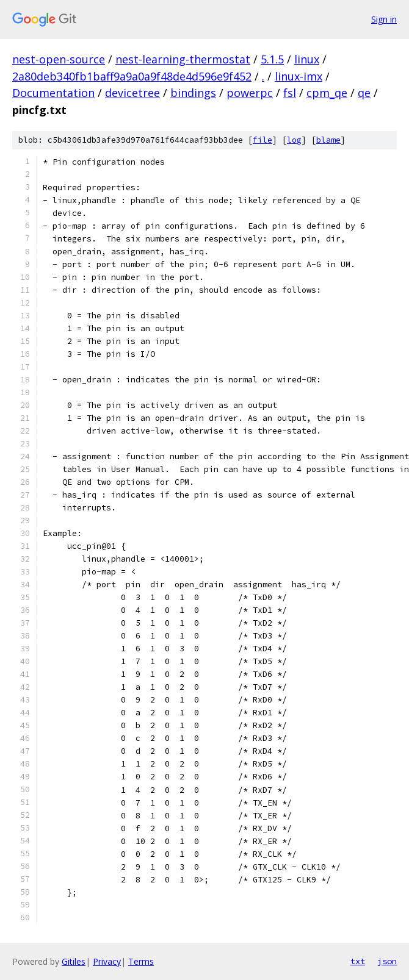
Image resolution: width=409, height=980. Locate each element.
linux (307, 59)
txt (358, 961)
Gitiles (74, 961)
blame (328, 140)
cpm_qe (327, 93)
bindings (193, 93)
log (294, 140)
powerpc (250, 93)
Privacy (107, 961)
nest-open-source (59, 59)
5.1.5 (272, 59)
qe (364, 93)
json (387, 961)
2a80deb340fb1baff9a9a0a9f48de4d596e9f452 (132, 76)
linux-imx (299, 76)
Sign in (384, 19)
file (262, 140)
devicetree (132, 93)
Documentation (53, 93)
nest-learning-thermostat (183, 59)
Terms (141, 961)
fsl (290, 93)
